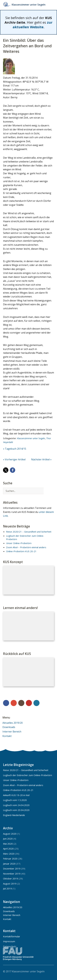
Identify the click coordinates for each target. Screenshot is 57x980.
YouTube (29, 703)
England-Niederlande (14, 815)
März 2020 (9, 854)
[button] (6, 470)
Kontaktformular (12, 936)
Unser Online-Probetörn (19, 543)
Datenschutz (10, 946)
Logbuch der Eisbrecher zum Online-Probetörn (28, 775)
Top (51, 971)
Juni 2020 (8, 839)
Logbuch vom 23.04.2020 (16, 810)
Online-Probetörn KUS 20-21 (21, 551)
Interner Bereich (12, 732)
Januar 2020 (9, 864)
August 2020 (10, 834)
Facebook (6, 703)
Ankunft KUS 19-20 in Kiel (16, 795)
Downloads (9, 727)
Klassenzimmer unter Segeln (29, 5)
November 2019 (12, 874)
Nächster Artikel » (41, 459)
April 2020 (8, 849)
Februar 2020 (10, 859)
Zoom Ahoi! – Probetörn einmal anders (26, 547)
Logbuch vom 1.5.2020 (15, 800)
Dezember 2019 (12, 869)
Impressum (9, 941)
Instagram (21, 703)
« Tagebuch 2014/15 (15, 449)
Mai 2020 (8, 844)
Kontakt (7, 736)
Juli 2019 (7, 888)
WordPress (36, 703)
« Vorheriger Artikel (14, 459)
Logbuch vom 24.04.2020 (16, 805)
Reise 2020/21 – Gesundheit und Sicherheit (29, 532)
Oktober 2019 (10, 878)
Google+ (14, 703)
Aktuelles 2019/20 (13, 723)
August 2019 (10, 884)
